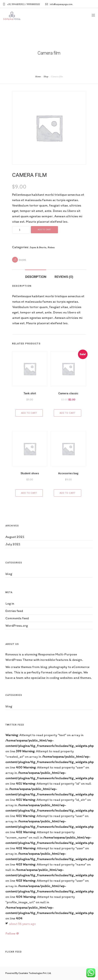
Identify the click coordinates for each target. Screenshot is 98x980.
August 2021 (15, 537)
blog (9, 574)
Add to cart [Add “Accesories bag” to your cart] (67, 493)
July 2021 (13, 544)
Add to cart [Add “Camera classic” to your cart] (67, 413)
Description (36, 277)
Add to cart (44, 230)
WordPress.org (17, 626)
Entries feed (14, 611)
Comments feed (17, 618)
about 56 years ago (22, 924)
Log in (10, 603)
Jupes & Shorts (38, 247)
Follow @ (12, 933)
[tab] (36, 275)
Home (38, 76)
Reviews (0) (64, 277)
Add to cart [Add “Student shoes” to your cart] (29, 493)
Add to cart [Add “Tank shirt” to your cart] (29, 413)
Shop (46, 76)
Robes (51, 247)
